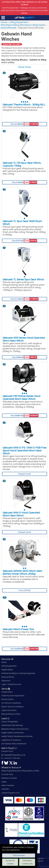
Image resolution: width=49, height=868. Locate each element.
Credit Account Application (13, 696)
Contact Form (7, 751)
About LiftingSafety (10, 722)
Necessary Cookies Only (27, 862)
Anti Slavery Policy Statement (14, 744)
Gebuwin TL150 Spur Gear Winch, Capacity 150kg (22, 164)
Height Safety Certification (13, 733)
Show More (25, 67)
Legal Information (9, 710)
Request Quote (25, 474)
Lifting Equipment (19, 22)
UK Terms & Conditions (11, 703)
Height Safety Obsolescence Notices (17, 736)
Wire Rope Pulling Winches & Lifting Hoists (23, 25)
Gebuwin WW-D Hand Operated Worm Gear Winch (21, 514)
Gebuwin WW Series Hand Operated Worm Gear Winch (24, 339)
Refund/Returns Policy (11, 714)
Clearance (6, 681)
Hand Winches (8, 28)
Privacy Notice (7, 699)
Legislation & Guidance (11, 740)
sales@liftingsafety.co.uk (13, 755)
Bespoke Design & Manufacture (15, 729)
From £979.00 (25, 591)
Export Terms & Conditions (12, 707)
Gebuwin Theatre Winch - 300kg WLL (24, 105)
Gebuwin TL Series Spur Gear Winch (23, 280)
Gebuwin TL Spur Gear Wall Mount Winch (22, 223)
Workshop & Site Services (12, 725)
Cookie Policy (7, 692)
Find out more (19, 855)
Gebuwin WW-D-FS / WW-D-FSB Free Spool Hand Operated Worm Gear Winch (24, 451)
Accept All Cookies (10, 862)
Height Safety (7, 670)
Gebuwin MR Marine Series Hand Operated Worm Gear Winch (21, 398)
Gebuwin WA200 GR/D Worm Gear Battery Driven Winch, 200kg (22, 572)
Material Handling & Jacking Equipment (18, 673)
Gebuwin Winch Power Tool (18, 629)
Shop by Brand (8, 677)
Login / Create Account (11, 684)
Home (4, 22)
